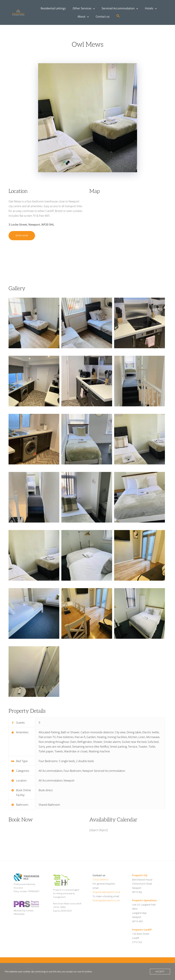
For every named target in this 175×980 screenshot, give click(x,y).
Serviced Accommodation (118, 8)
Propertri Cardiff (142, 930)
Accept (160, 971)
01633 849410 (100, 880)
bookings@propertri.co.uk (106, 900)
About (82, 17)
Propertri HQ (140, 875)
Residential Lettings (53, 8)
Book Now (22, 236)
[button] (118, 16)
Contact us (103, 17)
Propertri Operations (144, 900)
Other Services (82, 8)
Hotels (149, 8)
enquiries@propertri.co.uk (106, 892)
